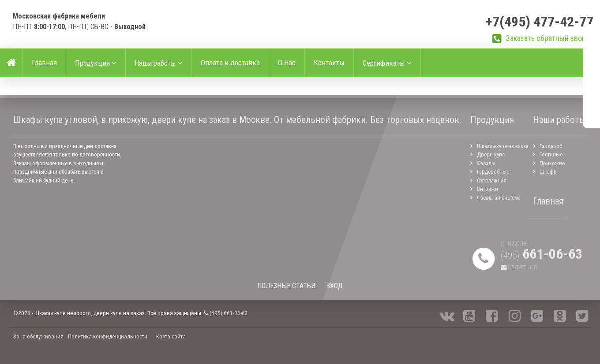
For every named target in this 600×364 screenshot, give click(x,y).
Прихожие (552, 163)
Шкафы (549, 172)
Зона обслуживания (38, 336)
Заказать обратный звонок (549, 38)
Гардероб (551, 146)
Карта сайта (171, 336)
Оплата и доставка (230, 63)
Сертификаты (387, 63)
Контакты (329, 63)
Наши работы (159, 63)
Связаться (519, 267)
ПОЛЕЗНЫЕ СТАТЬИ (286, 286)
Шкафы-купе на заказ (503, 146)
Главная (44, 63)
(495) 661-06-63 (226, 313)
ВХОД (334, 286)
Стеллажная (492, 180)
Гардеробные (493, 172)
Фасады (486, 163)
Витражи (487, 189)
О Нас (287, 63)
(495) (542, 255)
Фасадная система (499, 198)
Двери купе (491, 154)
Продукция (96, 63)
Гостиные (551, 154)
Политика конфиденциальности (108, 336)
